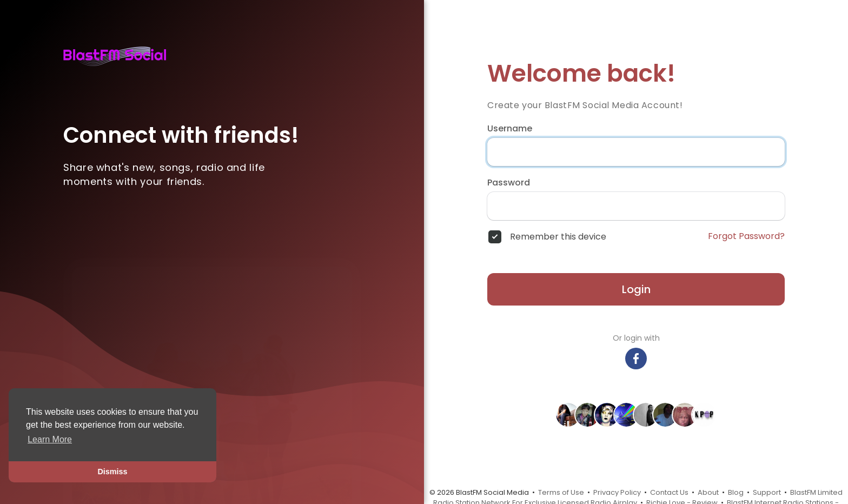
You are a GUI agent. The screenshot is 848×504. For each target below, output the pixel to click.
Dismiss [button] (112, 472)
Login (636, 289)
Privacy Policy (617, 492)
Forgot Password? (746, 236)
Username (510, 129)
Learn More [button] (50, 439)
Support (767, 492)
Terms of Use (561, 492)
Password (509, 183)
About (708, 492)
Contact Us (669, 492)
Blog (736, 492)
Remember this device (558, 237)
